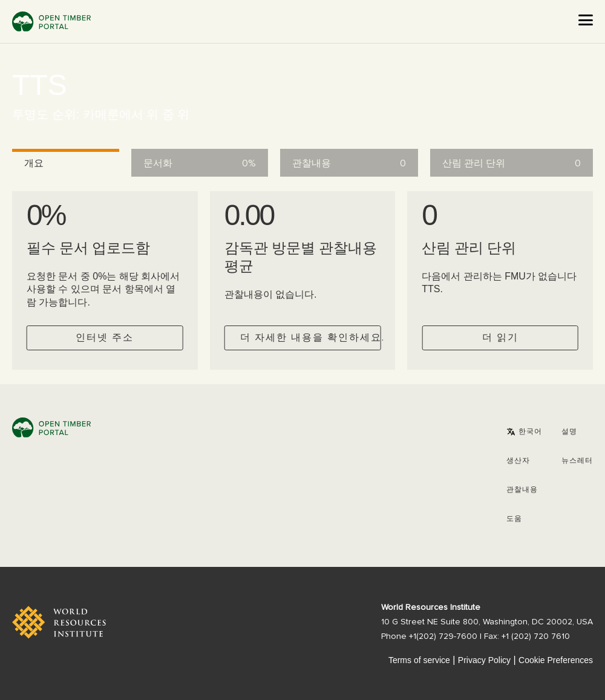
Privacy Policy (484, 660)
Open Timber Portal (51, 21)
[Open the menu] (586, 20)
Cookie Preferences (556, 660)
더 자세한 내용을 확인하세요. (311, 338)
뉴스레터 (577, 461)
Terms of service (419, 660)
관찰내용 (522, 490)
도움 (514, 519)
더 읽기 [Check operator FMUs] (500, 338)
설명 (569, 432)
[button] (524, 432)
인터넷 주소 (105, 338)
